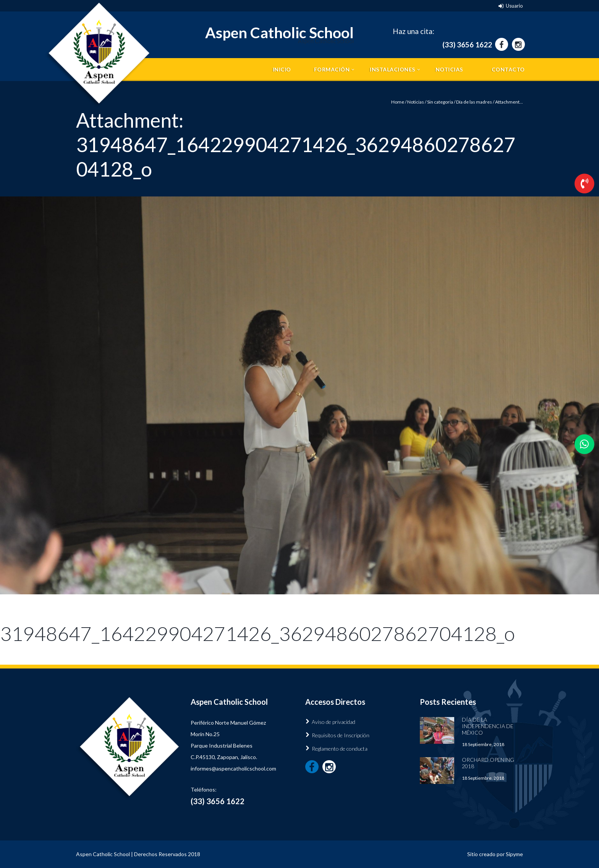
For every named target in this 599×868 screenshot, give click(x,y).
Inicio (282, 69)
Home (398, 102)
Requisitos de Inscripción (341, 735)
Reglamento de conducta (340, 749)
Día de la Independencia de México (488, 726)
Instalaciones (393, 69)
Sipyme (514, 854)
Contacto (508, 69)
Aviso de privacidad (333, 722)
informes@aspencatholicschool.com (233, 768)
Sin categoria (440, 102)
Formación (332, 69)
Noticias (449, 69)
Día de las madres (474, 102)
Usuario (514, 6)
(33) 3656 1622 (467, 45)
